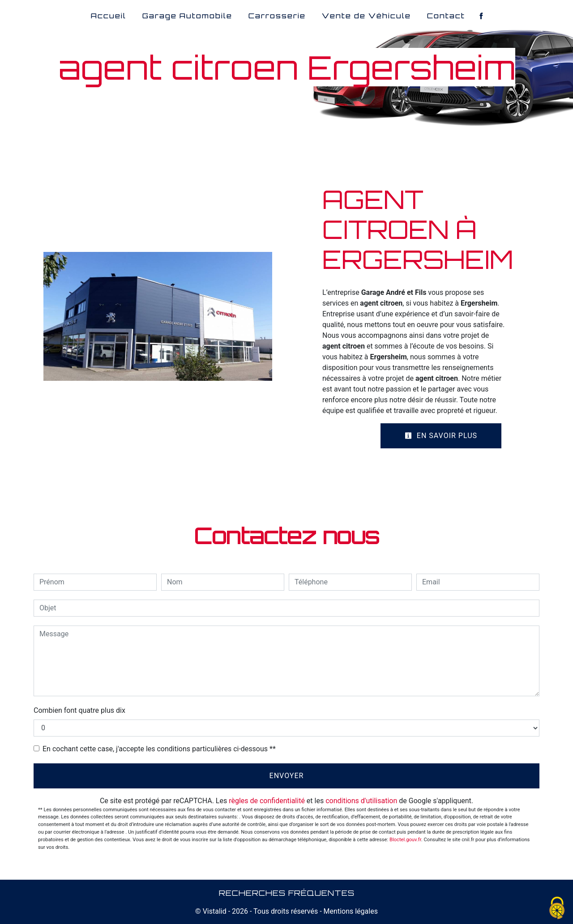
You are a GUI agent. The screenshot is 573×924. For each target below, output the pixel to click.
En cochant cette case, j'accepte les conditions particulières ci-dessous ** (159, 749)
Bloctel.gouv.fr (405, 840)
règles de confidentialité (267, 801)
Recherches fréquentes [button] (287, 893)
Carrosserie (277, 16)
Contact (446, 16)
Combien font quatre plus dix (79, 710)
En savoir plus (441, 436)
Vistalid (215, 911)
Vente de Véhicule (366, 16)
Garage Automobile (187, 16)
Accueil (109, 16)
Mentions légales (350, 911)
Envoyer (287, 776)
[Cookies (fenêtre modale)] (557, 909)
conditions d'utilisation (361, 801)
